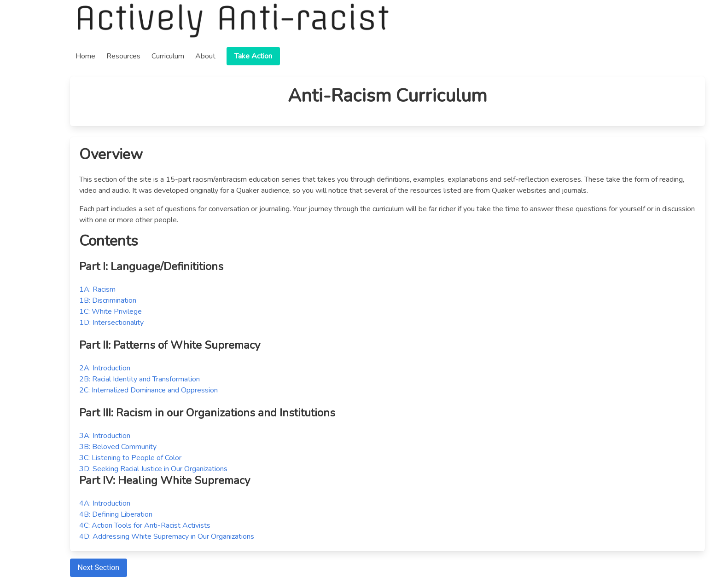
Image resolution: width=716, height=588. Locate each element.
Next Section (99, 568)
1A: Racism (97, 289)
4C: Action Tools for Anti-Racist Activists (145, 525)
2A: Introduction (105, 368)
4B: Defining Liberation (116, 514)
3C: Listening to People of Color (130, 458)
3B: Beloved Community (118, 447)
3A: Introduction (105, 436)
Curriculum (168, 56)
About (205, 56)
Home (85, 56)
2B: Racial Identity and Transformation (140, 379)
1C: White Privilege (111, 311)
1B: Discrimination (108, 300)
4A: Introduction (105, 503)
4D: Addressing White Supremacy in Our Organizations (167, 536)
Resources (123, 56)
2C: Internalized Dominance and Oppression (148, 390)
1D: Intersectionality (111, 323)
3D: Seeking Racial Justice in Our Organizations (153, 469)
